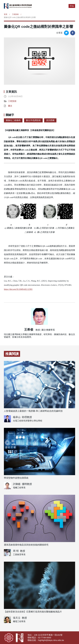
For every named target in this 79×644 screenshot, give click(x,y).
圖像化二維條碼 (13, 120)
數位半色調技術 (33, 120)
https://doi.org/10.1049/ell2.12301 (18, 289)
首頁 (6, 14)
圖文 (10, 106)
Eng (72, 6)
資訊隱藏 (50, 120)
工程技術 (15, 14)
